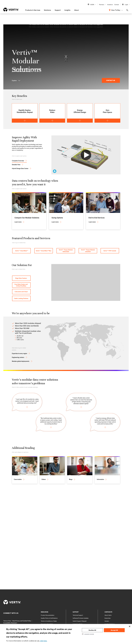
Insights (67, 10)
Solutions (47, 10)
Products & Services (33, 10)
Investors (110, 4)
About (76, 10)
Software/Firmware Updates (81, 618)
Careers (107, 621)
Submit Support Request (80, 621)
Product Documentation (48, 615)
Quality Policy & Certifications (49, 618)
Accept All (114, 630)
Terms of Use (7, 621)
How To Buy (116, 10)
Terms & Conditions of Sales (49, 621)
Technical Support (78, 615)
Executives (108, 618)
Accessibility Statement (10, 623)
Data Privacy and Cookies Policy (22, 621)
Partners (102, 4)
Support (58, 10)
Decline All (92, 630)
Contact (117, 4)
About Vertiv (108, 615)
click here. (44, 641)
